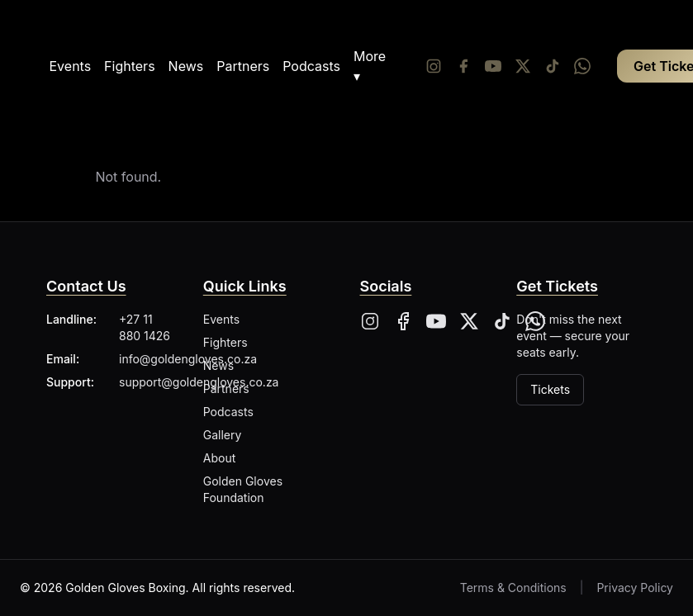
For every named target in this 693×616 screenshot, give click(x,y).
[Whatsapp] (582, 66)
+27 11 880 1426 (145, 327)
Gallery (223, 435)
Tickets (550, 389)
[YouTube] (493, 66)
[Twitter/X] (523, 66)
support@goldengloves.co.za (199, 382)
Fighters (129, 66)
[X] (469, 321)
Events (71, 66)
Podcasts (311, 66)
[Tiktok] (553, 66)
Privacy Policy (635, 588)
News (186, 66)
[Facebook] (463, 66)
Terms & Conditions (513, 588)
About (219, 458)
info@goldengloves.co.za (188, 359)
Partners (243, 66)
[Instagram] (434, 66)
